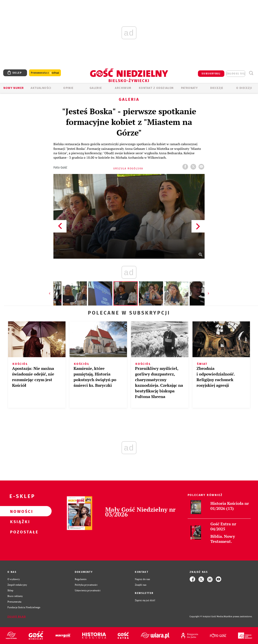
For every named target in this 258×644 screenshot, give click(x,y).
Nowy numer (14, 88)
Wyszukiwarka (251, 73)
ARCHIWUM (123, 88)
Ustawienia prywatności (88, 590)
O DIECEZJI (244, 88)
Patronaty (189, 88)
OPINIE (68, 88)
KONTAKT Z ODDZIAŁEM (156, 88)
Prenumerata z (45, 73)
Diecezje (217, 88)
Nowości (19, 511)
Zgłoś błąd (17, 617)
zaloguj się (236, 74)
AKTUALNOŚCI (41, 88)
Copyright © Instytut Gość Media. (207, 617)
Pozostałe (19, 532)
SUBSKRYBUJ (211, 74)
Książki (19, 522)
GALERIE (96, 88)
